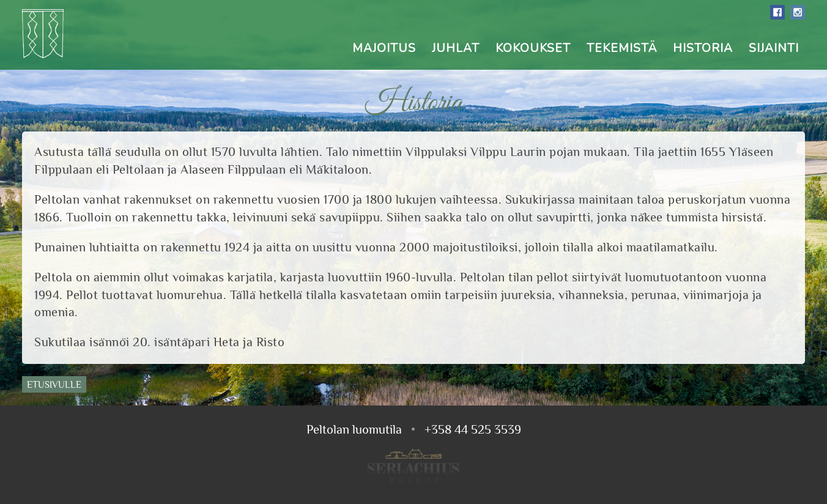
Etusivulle (54, 384)
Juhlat (456, 48)
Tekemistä (622, 48)
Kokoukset (533, 48)
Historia (703, 48)
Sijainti (774, 48)
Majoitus (384, 48)
